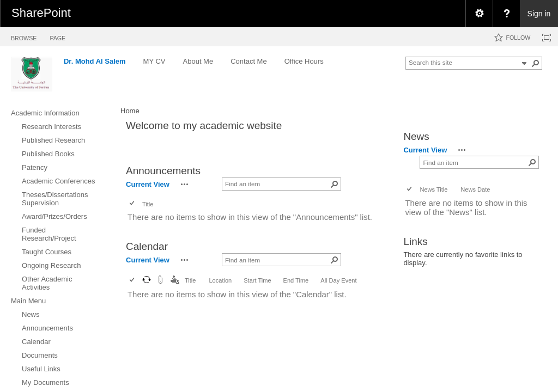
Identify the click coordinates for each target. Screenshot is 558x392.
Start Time (257, 280)
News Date (475, 189)
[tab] (24, 36)
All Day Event (338, 280)
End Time (296, 280)
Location (220, 280)
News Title (433, 189)
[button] (536, 63)
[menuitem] (479, 14)
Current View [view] (148, 184)
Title (148, 204)
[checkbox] (133, 204)
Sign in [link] (539, 14)
